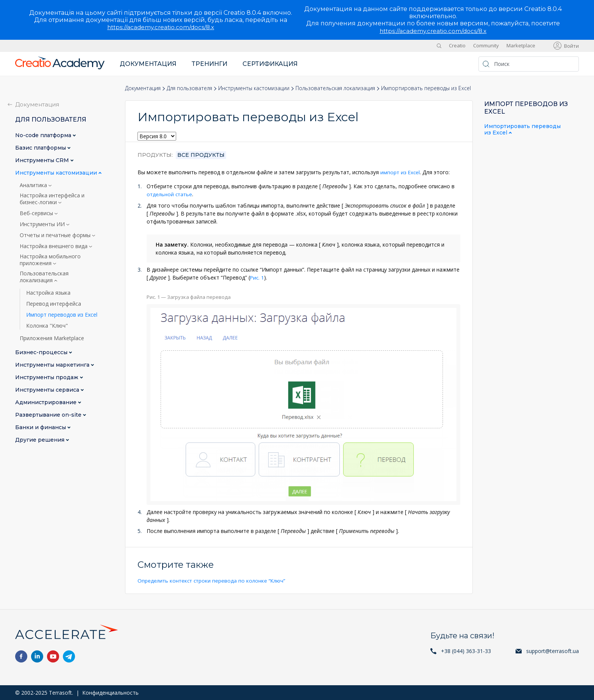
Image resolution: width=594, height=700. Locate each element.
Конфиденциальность (110, 692)
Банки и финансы (41, 427)
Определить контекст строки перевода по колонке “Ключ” (213, 580)
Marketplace (521, 45)
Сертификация (270, 64)
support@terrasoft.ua (553, 651)
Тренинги (209, 64)
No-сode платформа (44, 135)
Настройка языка (48, 293)
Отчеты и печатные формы (56, 235)
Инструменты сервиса (48, 390)
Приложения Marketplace (52, 338)
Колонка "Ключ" (47, 326)
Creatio (457, 45)
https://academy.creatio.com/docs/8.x (161, 27)
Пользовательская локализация (335, 88)
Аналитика (34, 185)
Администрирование (47, 402)
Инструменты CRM (43, 160)
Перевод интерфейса (54, 304)
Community (486, 45)
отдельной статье (170, 194)
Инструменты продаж (48, 377)
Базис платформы (41, 148)
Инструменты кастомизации (254, 88)
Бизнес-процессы (42, 352)
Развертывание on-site (49, 415)
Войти (571, 46)
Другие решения (41, 440)
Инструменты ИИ (43, 224)
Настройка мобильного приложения (50, 260)
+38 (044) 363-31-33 (466, 651)
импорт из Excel (401, 172)
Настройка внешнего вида (54, 246)
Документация (148, 64)
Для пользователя (189, 88)
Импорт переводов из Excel (62, 315)
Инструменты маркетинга (53, 365)
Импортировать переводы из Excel (522, 130)
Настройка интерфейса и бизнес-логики (52, 199)
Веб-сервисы (37, 213)
